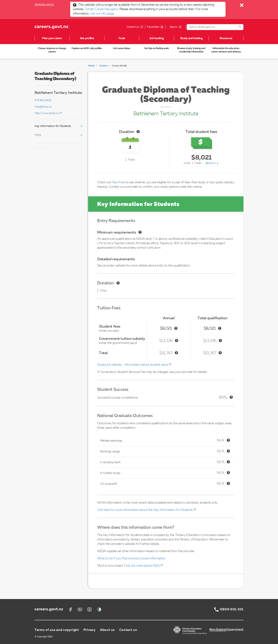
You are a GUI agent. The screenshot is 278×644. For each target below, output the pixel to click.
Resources (226, 38)
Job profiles (87, 38)
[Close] (242, 6)
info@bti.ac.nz (43, 107)
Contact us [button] (136, 27)
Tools (122, 38)
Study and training (191, 38)
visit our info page (102, 14)
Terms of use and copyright (57, 630)
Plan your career (52, 38)
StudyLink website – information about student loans (133, 365)
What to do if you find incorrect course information (131, 558)
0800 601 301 (232, 609)
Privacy (90, 630)
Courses (103, 66)
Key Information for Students (53, 126)
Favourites (153, 27)
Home (91, 66)
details (211, 163)
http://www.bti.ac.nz (47, 113)
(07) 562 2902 (43, 100)
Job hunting (156, 38)
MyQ (38, 135)
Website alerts (44, 5)
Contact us (128, 630)
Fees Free (118, 182)
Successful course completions (117, 398)
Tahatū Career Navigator (101, 9)
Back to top (42, 148)
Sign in (173, 27)
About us (107, 630)
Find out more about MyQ (142, 566)
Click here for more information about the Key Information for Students (145, 510)
